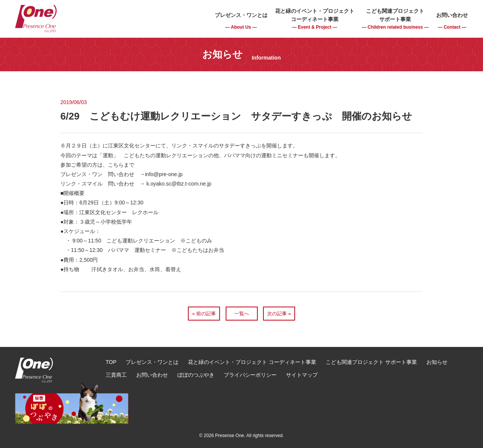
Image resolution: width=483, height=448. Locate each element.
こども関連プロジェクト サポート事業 (371, 362)
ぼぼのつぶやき (196, 375)
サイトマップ (302, 375)
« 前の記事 (204, 314)
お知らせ (437, 362)
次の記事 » (279, 314)
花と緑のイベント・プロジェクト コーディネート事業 (252, 362)
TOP (111, 362)
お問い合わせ (152, 375)
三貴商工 (116, 375)
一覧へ (242, 314)
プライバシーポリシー (250, 375)
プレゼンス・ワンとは (152, 362)
